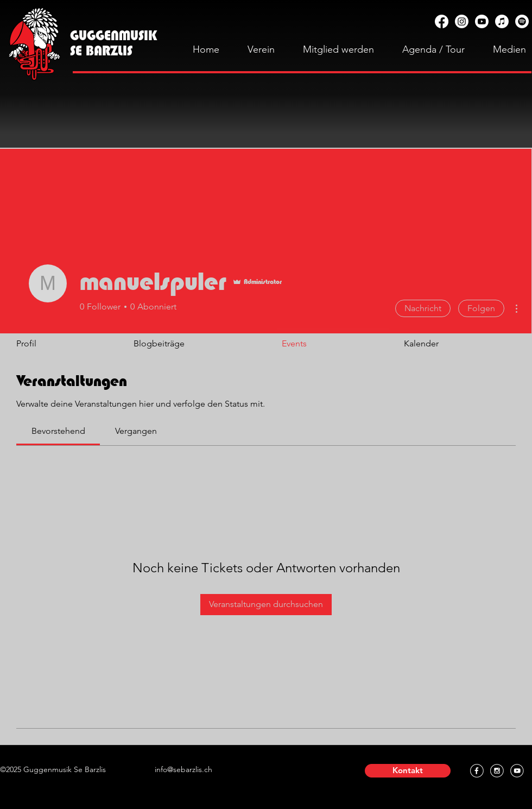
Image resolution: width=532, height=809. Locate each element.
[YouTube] (482, 21)
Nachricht (423, 308)
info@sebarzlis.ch (183, 769)
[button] (408, 771)
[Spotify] (522, 21)
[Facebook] (442, 21)
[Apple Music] (502, 21)
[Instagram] (462, 21)
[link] (58, 431)
